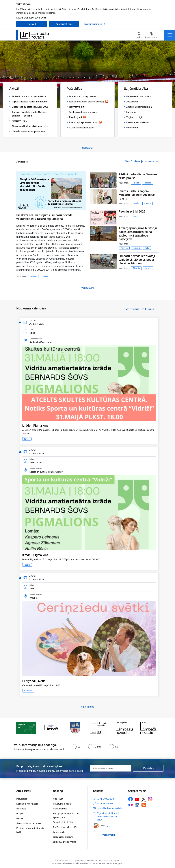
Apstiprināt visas (64, 24)
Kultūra (147, 203)
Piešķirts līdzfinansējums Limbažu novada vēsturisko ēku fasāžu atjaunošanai (44, 217)
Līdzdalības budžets (63, 837)
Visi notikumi (88, 707)
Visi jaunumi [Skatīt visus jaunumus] (87, 288)
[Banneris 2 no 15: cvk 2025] (51, 728)
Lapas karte (59, 832)
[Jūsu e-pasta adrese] (110, 768)
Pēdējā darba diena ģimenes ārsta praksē (138, 176)
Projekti (45, 277)
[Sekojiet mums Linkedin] (137, 805)
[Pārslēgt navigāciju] (170, 35)
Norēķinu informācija (27, 804)
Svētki (135, 216)
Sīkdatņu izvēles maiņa (65, 842)
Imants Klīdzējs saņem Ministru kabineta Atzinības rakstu (137, 195)
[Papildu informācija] (108, 826)
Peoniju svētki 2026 (132, 211)
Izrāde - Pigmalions (35, 426)
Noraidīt (32, 24)
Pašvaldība (22, 799)
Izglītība (136, 203)
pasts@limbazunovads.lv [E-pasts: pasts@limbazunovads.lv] (109, 808)
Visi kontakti (109, 835)
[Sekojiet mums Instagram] (150, 799)
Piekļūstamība (60, 809)
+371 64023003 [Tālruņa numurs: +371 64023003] (105, 799)
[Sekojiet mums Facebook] (130, 799)
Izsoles (20, 818)
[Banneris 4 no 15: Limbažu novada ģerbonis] (100, 728)
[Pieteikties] (148, 768)
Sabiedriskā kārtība (63, 822)
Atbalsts (33, 277)
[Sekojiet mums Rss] (144, 805)
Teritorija (136, 248)
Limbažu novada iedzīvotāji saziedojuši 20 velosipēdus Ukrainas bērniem (137, 260)
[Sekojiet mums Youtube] (137, 799)
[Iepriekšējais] (21, 728)
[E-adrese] (99, 826)
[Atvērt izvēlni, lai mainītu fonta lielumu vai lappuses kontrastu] (151, 36)
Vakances (21, 809)
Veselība (148, 183)
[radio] (76, 747)
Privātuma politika (62, 804)
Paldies (136, 183)
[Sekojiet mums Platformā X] (144, 799)
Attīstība (124, 248)
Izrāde (27, 439)
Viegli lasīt (58, 799)
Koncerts (28, 691)
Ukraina (148, 268)
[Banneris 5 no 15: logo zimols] (124, 728)
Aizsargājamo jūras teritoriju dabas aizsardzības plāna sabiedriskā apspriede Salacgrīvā (138, 234)
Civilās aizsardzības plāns (66, 827)
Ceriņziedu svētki (34, 681)
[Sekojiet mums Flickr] (130, 805)
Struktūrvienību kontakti (29, 823)
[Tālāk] (154, 728)
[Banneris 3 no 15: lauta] (75, 728)
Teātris (27, 565)
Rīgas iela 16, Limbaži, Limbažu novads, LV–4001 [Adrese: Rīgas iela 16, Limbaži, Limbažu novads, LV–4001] (108, 817)
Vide (147, 248)
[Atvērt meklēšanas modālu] (139, 36)
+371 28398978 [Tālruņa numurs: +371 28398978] (105, 804)
